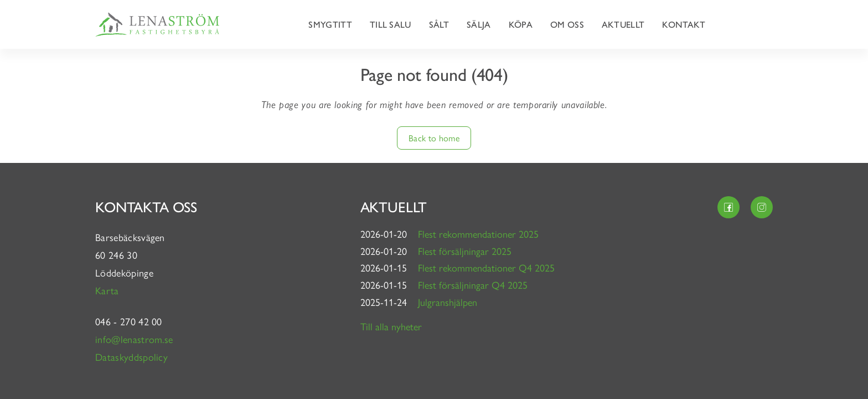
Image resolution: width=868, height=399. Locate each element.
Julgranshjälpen (448, 302)
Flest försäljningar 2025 (465, 251)
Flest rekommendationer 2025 (478, 234)
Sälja (479, 24)
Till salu (391, 24)
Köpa (521, 24)
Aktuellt (623, 24)
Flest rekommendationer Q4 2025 (486, 267)
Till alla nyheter (391, 326)
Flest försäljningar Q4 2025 (473, 285)
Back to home (434, 138)
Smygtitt (330, 24)
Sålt (439, 24)
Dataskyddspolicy (131, 357)
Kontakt (684, 24)
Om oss (567, 24)
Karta (108, 290)
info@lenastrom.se (134, 339)
